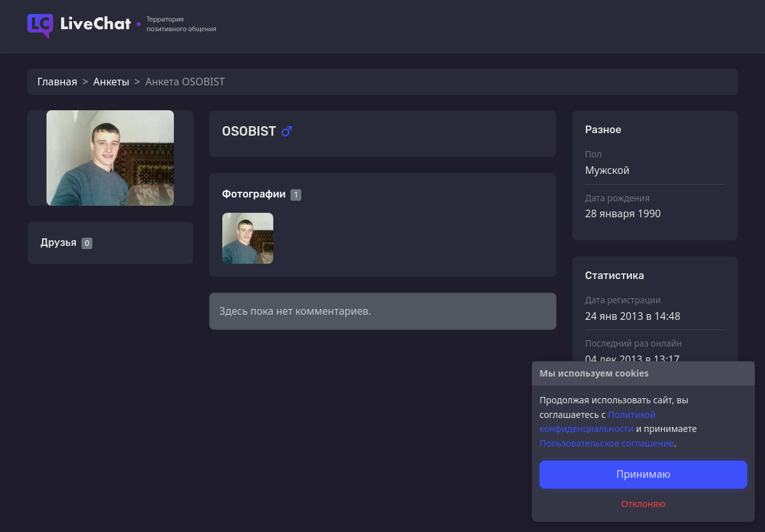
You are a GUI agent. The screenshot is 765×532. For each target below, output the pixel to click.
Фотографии (254, 194)
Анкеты (111, 82)
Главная (58, 82)
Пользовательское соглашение (607, 443)
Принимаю (643, 474)
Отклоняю (644, 504)
